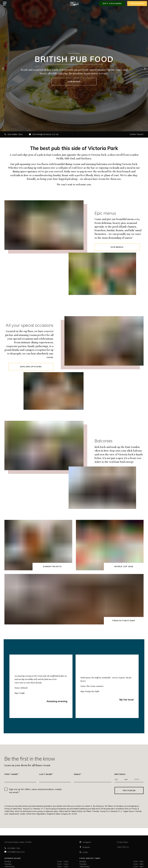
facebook (85, 847)
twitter (84, 852)
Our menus (74, 81)
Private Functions (124, 621)
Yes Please (129, 790)
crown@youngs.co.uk (44, 134)
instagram (85, 842)
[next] (145, 69)
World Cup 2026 (124, 566)
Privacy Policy (122, 842)
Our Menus (117, 247)
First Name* (12, 774)
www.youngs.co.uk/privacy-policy (45, 811)
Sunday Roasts (52, 566)
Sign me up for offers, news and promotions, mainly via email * (35, 791)
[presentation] (90, 790)
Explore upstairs (31, 367)
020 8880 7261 (14, 134)
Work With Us (123, 847)
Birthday (120, 774)
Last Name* (46, 774)
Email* (78, 774)
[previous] (3, 69)
